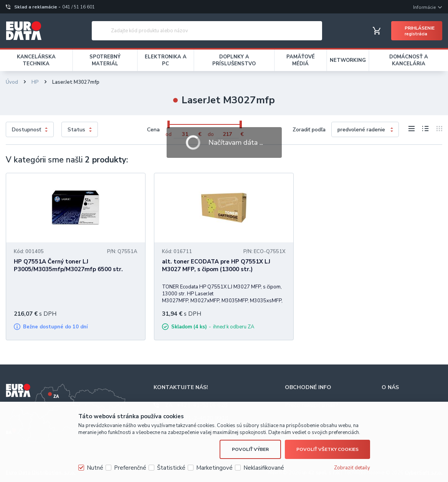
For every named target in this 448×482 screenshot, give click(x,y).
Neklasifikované (264, 468)
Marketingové (214, 468)
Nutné (95, 468)
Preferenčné (130, 468)
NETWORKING (348, 60)
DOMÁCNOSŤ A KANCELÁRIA (409, 60)
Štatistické (171, 468)
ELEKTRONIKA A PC (166, 60)
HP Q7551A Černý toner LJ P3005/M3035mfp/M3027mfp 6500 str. (68, 265)
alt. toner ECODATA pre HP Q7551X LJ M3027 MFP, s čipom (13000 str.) (216, 265)
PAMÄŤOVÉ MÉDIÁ (301, 60)
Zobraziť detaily (352, 468)
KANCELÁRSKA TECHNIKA (36, 60)
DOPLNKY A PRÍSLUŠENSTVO (234, 60)
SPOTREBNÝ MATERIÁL (105, 60)
